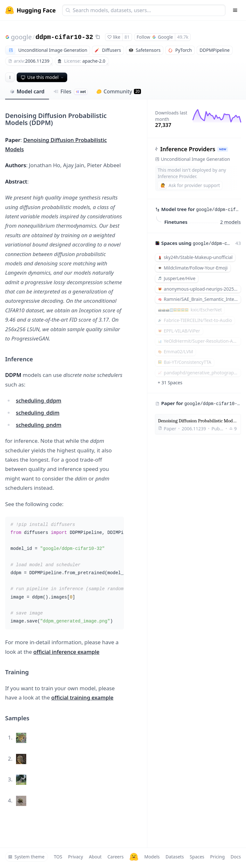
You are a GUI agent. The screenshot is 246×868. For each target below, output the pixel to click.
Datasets (175, 857)
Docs (236, 857)
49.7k (183, 37)
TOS (58, 857)
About (95, 857)
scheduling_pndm (39, 425)
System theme (26, 857)
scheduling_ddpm (39, 400)
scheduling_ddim (38, 413)
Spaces (197, 857)
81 (127, 37)
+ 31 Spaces (170, 383)
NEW (223, 149)
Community (119, 91)
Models (152, 857)
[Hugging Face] (134, 857)
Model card (27, 91)
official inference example (66, 652)
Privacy (75, 857)
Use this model (43, 77)
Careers (115, 857)
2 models (231, 222)
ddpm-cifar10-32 (64, 37)
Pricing (217, 857)
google (21, 37)
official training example (82, 697)
